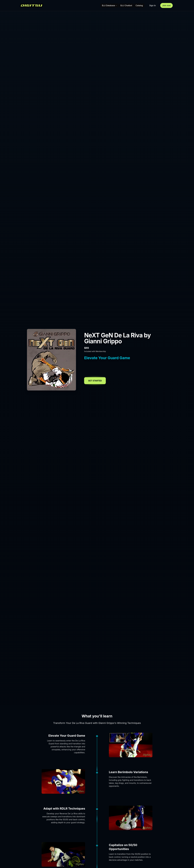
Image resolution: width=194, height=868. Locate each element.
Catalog (139, 5)
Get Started (95, 381)
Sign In (153, 5)
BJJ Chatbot (126, 5)
